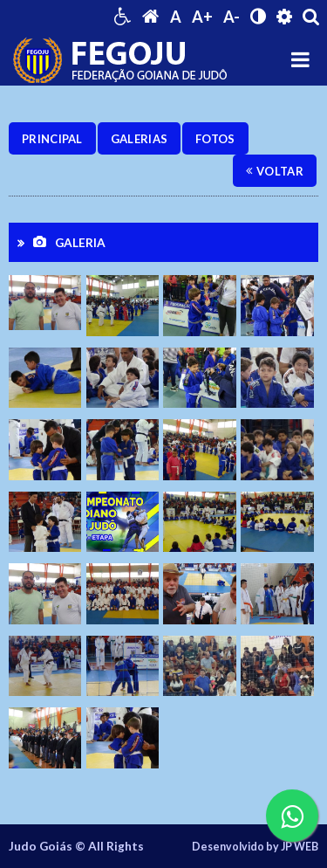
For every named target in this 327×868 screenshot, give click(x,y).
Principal (52, 139)
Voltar (275, 171)
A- (232, 17)
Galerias (139, 139)
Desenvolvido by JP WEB (255, 847)
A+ (202, 17)
